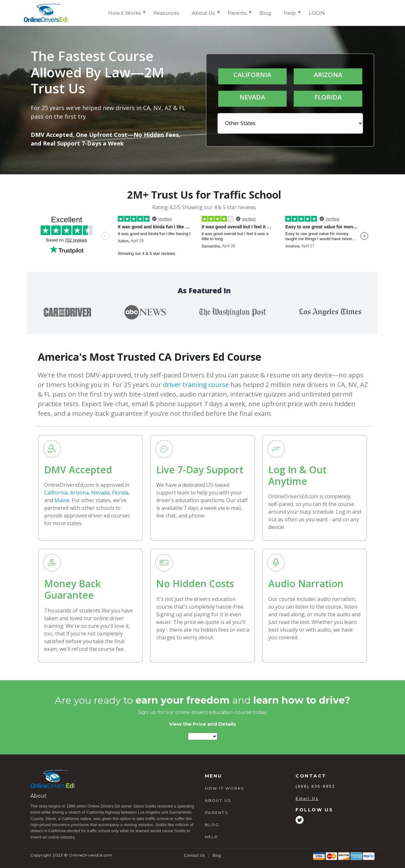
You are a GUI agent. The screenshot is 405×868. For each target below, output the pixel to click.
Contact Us (194, 856)
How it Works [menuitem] (124, 16)
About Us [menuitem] (203, 16)
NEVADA (252, 97)
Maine (62, 500)
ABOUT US (218, 800)
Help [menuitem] (290, 16)
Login (370, 13)
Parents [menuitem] (237, 16)
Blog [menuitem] (265, 13)
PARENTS (216, 813)
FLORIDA (328, 97)
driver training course (196, 385)
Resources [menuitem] (166, 13)
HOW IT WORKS (225, 788)
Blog (217, 856)
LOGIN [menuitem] (317, 13)
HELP (212, 837)
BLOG (212, 825)
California (56, 493)
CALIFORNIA (252, 75)
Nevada (100, 493)
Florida (120, 493)
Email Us (307, 799)
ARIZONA (328, 75)
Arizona (79, 493)
